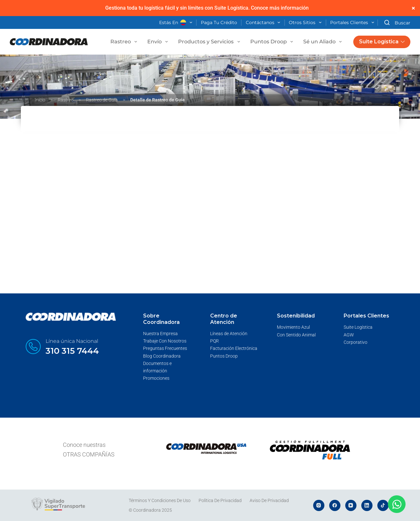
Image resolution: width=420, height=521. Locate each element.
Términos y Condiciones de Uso (160, 500)
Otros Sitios (306, 23)
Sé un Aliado (324, 42)
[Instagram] (319, 505)
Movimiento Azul (293, 327)
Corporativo (356, 342)
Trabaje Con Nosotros (165, 341)
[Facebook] (335, 505)
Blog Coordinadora (162, 356)
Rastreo (125, 42)
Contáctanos (264, 23)
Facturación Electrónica (234, 348)
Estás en (177, 23)
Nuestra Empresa (160, 334)
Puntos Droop (273, 42)
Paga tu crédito (219, 22)
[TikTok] (383, 505)
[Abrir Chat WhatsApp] (397, 504)
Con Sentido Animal (296, 335)
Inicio (40, 100)
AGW (349, 335)
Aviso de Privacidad (269, 500)
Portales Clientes (353, 23)
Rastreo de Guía (102, 100)
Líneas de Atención (229, 334)
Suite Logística (382, 42)
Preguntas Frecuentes (165, 348)
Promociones (156, 378)
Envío (159, 42)
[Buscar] (397, 23)
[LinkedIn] (367, 505)
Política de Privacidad (220, 500)
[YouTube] (351, 505)
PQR (214, 341)
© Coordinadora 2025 (150, 510)
